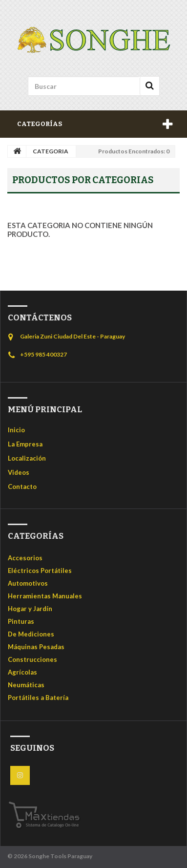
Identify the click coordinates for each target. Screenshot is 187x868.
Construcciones (32, 659)
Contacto (22, 487)
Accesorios (25, 558)
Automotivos (28, 583)
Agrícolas (22, 672)
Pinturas (21, 621)
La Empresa (25, 444)
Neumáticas (26, 685)
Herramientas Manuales (45, 596)
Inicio (16, 430)
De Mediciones (31, 634)
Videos (19, 472)
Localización (27, 458)
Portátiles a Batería (38, 698)
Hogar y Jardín (30, 609)
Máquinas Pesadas (36, 647)
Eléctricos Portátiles (40, 571)
